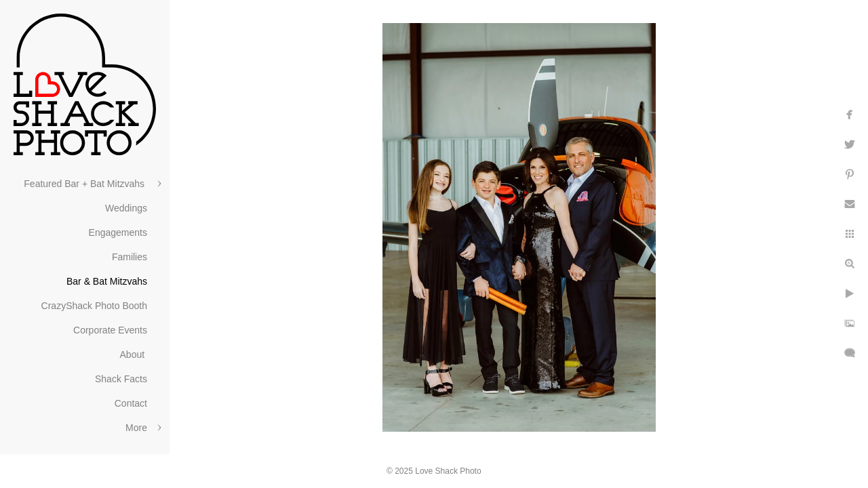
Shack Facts (121, 379)
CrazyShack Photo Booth (94, 306)
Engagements (118, 232)
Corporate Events (110, 330)
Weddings (126, 208)
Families (130, 257)
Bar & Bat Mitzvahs (107, 281)
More (136, 428)
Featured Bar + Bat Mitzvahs (85, 184)
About (134, 354)
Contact (131, 403)
